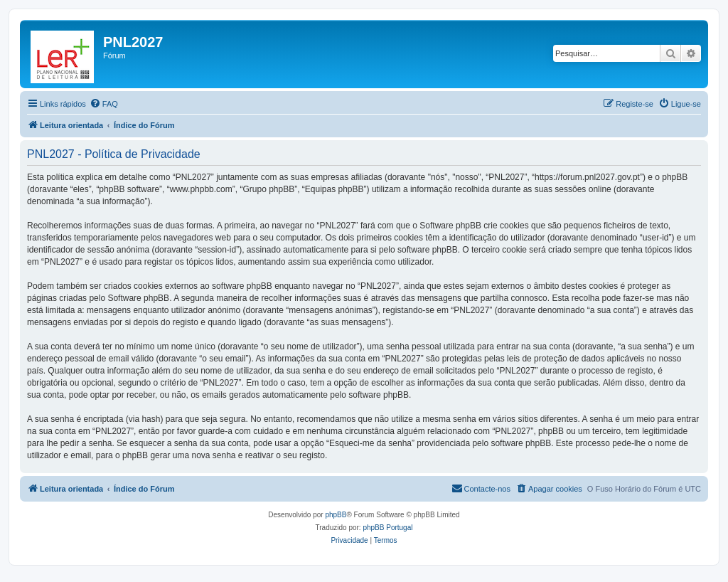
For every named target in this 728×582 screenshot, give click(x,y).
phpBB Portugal (387, 528)
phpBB (336, 515)
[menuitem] (104, 104)
